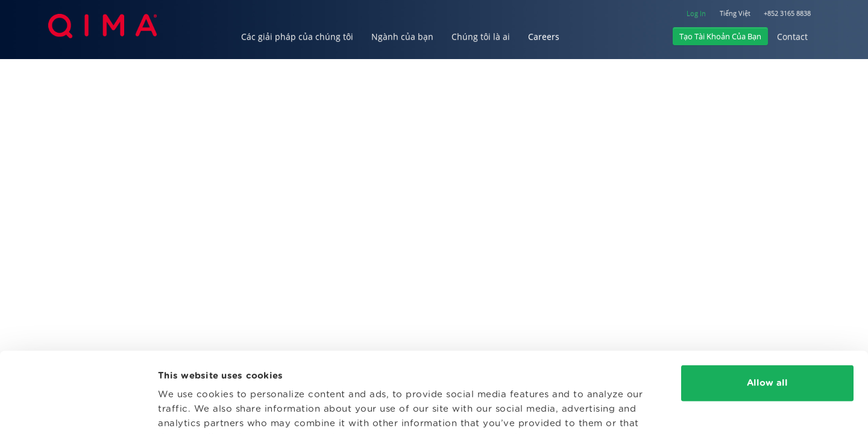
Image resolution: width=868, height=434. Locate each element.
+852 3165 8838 (787, 13)
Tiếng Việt (735, 13)
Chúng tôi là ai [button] (481, 36)
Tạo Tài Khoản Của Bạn (720, 36)
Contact (792, 36)
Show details (188, 410)
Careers (544, 36)
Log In (696, 13)
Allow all (767, 308)
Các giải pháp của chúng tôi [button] (297, 36)
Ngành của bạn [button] (402, 36)
